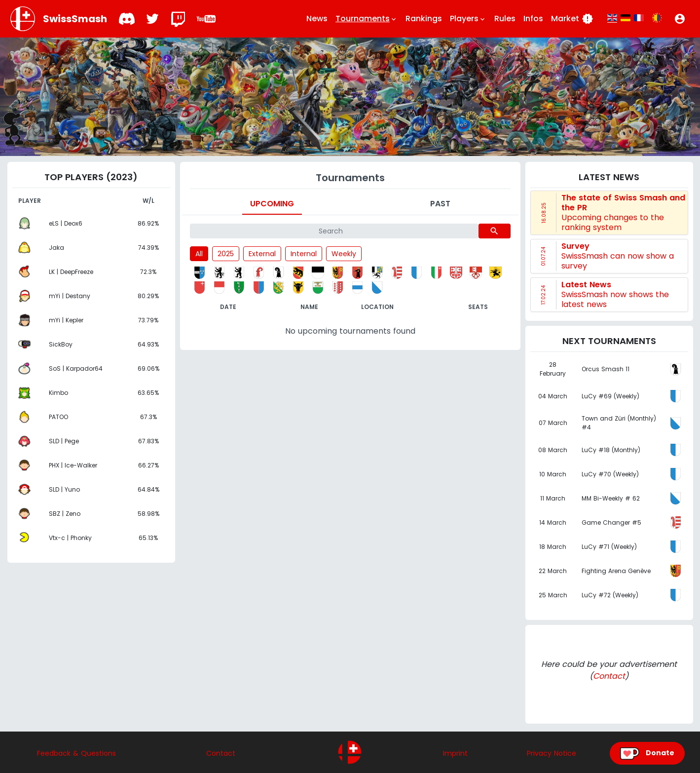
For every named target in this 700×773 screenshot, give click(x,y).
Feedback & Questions (76, 753)
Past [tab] (440, 204)
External (262, 254)
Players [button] (468, 19)
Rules (505, 19)
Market (572, 19)
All (199, 254)
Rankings (424, 19)
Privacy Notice (552, 753)
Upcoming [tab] (272, 204)
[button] (680, 19)
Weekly (344, 254)
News (317, 19)
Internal (304, 254)
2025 (226, 254)
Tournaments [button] (367, 19)
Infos (533, 19)
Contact (609, 676)
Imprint (455, 753)
